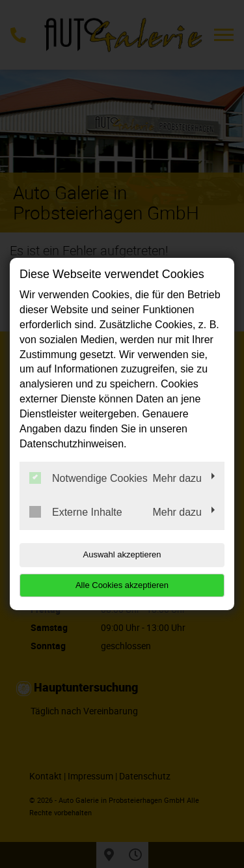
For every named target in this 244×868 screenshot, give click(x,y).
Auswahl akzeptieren (122, 554)
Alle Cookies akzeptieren (122, 585)
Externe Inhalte (76, 512)
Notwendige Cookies (88, 478)
